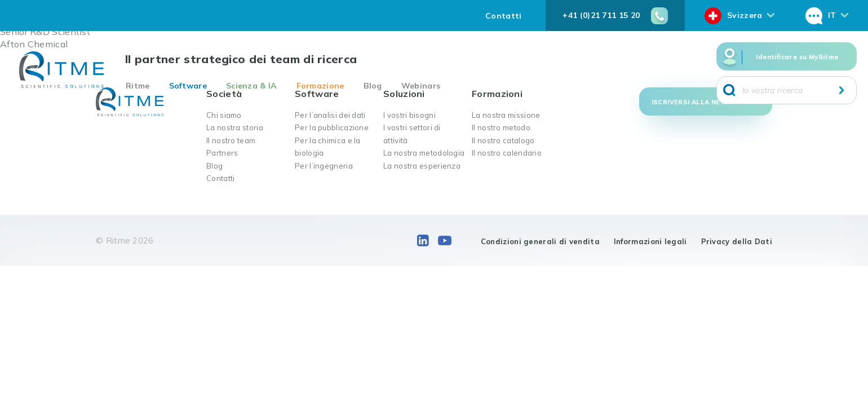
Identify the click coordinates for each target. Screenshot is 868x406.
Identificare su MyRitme (797, 57)
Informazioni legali (650, 241)
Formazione (320, 86)
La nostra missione (506, 115)
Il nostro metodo (501, 127)
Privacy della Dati (737, 241)
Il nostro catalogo (503, 140)
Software (188, 86)
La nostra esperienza (422, 166)
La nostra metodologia (424, 153)
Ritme (138, 86)
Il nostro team (231, 140)
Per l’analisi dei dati (330, 115)
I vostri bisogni (409, 115)
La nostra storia (235, 127)
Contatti (503, 16)
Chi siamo (224, 115)
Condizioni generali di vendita (540, 241)
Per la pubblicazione (332, 127)
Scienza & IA (252, 86)
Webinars (421, 86)
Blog (373, 86)
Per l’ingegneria (324, 166)
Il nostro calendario (507, 153)
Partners (222, 153)
